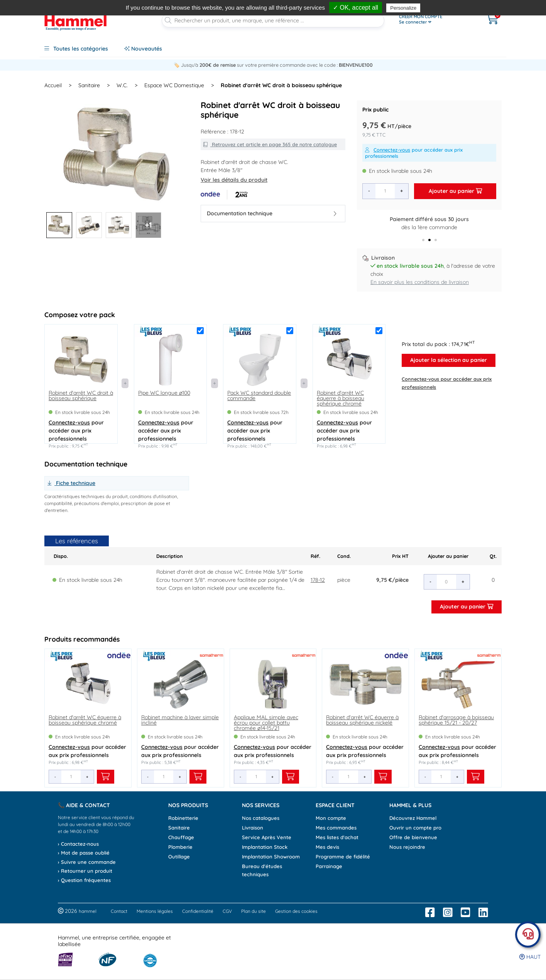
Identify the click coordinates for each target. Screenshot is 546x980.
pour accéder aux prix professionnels (414, 153)
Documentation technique (272, 213)
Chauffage (181, 837)
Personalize (403, 8)
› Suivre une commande (87, 862)
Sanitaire (179, 828)
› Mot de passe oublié (84, 853)
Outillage (179, 857)
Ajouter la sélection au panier (449, 360)
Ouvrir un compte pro (415, 828)
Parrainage (329, 866)
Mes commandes (336, 828)
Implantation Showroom (271, 857)
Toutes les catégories (76, 49)
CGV (227, 911)
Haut (530, 957)
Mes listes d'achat (337, 837)
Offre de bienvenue (413, 837)
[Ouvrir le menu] (434, 19)
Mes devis (327, 847)
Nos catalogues (261, 818)
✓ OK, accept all (356, 8)
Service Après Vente (267, 837)
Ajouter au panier (455, 191)
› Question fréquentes (84, 880)
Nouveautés (143, 49)
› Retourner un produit (85, 871)
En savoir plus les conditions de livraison (420, 282)
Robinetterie (183, 818)
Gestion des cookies (296, 911)
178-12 (318, 580)
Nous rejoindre (407, 847)
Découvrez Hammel (413, 818)
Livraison (253, 828)
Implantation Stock (265, 847)
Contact (119, 911)
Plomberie (180, 847)
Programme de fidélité (343, 857)
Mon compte (331, 818)
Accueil (53, 85)
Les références (77, 541)
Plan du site (254, 911)
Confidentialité (198, 911)
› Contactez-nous (78, 844)
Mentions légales (155, 911)
